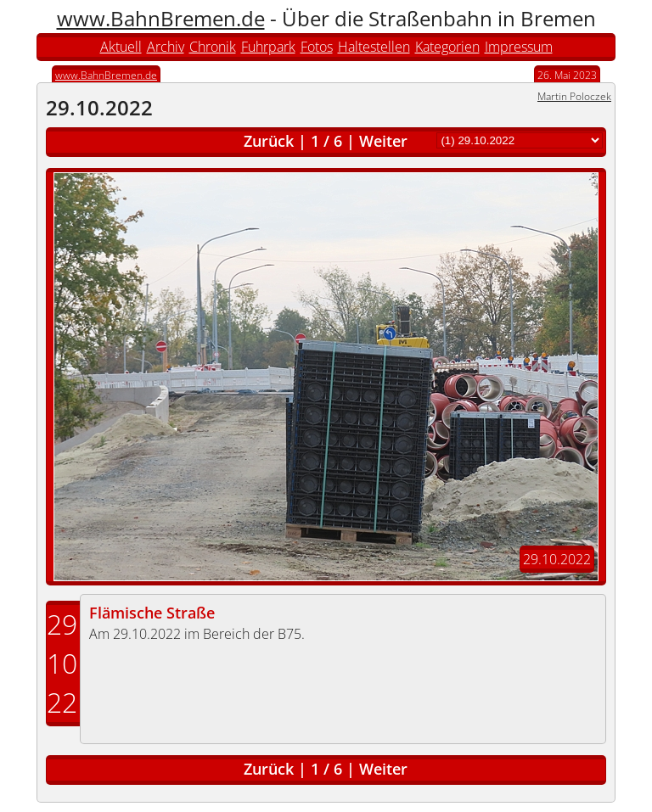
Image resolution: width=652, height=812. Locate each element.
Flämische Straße (152, 613)
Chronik (213, 47)
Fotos (317, 47)
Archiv (166, 47)
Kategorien (447, 47)
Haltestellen (374, 47)
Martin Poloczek (574, 96)
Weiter (383, 141)
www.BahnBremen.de (161, 18)
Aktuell (121, 47)
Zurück (269, 141)
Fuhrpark (268, 47)
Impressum (519, 47)
